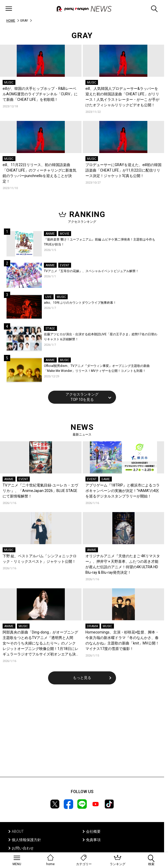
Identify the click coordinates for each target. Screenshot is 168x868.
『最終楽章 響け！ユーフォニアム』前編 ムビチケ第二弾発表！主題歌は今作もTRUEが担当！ (100, 242)
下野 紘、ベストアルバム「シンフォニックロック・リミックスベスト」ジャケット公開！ (40, 559)
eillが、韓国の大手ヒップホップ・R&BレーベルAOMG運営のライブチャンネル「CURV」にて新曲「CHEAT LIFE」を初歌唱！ (40, 94)
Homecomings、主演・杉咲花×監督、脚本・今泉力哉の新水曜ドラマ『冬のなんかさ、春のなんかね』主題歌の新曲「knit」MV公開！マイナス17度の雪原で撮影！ (122, 640)
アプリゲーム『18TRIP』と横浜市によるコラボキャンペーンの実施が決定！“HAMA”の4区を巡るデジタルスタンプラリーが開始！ (123, 491)
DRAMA (92, 626)
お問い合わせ (23, 848)
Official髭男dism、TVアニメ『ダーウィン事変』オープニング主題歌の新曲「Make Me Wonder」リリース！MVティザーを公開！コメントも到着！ (97, 368)
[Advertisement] (82, 734)
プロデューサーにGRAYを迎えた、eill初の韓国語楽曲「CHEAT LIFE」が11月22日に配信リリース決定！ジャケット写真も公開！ (123, 170)
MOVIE (65, 234)
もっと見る (82, 678)
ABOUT (18, 831)
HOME (11, 21)
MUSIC (9, 83)
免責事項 (93, 840)
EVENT (65, 265)
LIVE (49, 297)
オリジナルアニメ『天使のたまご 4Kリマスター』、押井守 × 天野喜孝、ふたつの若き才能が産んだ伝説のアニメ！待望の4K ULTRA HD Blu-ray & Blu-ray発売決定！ (123, 564)
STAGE (50, 329)
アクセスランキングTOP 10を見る (82, 397)
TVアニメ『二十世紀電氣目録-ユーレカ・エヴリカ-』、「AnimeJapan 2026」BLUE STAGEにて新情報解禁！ (40, 491)
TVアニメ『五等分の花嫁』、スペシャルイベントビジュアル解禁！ (91, 271)
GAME (106, 479)
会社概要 (93, 831)
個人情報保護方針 (26, 840)
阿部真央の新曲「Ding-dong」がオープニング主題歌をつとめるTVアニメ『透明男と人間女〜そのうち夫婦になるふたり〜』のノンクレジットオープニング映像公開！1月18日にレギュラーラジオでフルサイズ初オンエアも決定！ (40, 644)
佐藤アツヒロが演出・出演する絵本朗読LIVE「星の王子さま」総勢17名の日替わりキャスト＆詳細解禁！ (101, 337)
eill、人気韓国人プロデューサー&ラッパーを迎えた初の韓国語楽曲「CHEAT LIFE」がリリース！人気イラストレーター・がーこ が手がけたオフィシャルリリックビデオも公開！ (122, 97)
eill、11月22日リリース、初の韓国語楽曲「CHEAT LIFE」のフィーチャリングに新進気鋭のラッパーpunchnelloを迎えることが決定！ (39, 173)
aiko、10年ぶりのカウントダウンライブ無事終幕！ (80, 303)
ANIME (50, 234)
